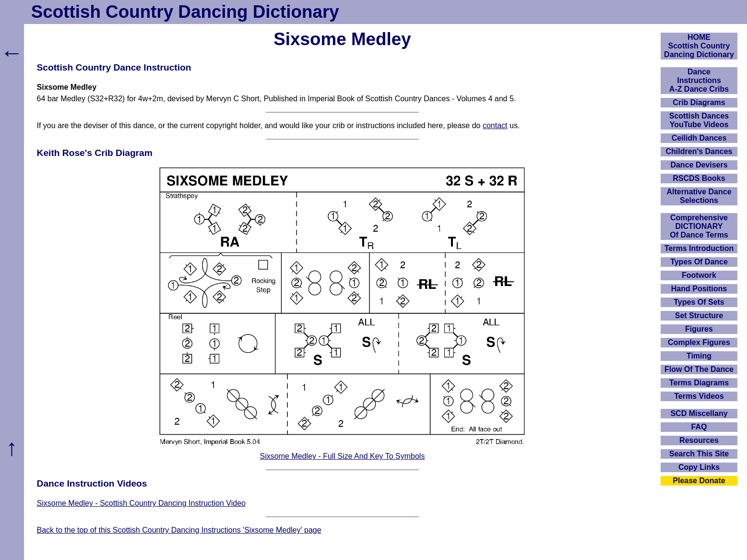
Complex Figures (699, 342)
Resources (699, 440)
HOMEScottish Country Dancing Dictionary (699, 46)
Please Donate (699, 481)
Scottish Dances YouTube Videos (699, 120)
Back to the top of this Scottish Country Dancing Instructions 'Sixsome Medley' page (179, 530)
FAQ (699, 427)
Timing (699, 356)
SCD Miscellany (699, 413)
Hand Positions (699, 289)
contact (495, 125)
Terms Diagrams (699, 383)
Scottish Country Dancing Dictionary (185, 12)
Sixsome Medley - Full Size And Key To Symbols (343, 456)
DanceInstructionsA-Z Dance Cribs (699, 80)
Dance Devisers (699, 165)
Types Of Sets (699, 302)
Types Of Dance (699, 262)
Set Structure (699, 316)
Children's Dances (699, 151)
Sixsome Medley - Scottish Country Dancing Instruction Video (141, 503)
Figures (699, 329)
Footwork (699, 275)
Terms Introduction (699, 248)
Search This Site (699, 454)
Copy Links (699, 467)
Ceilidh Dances (699, 138)
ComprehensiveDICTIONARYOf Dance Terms (699, 226)
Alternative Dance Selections (699, 196)
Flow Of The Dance (699, 369)
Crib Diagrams (699, 102)
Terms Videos (699, 396)
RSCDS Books (699, 178)
